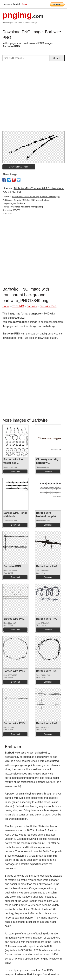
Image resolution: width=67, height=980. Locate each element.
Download (15, 471)
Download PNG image (19, 167)
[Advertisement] (33, 98)
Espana (26, 4)
